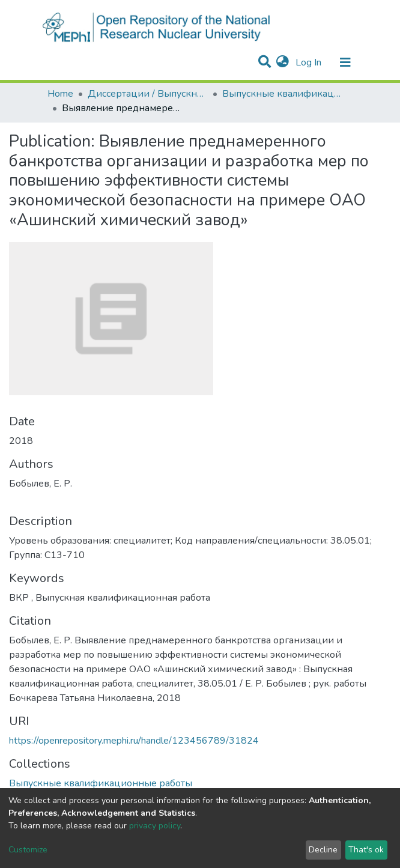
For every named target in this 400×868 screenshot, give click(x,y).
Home (60, 94)
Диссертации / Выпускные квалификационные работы (148, 94)
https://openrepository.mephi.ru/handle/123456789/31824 (134, 741)
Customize (28, 850)
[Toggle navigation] (345, 62)
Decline (323, 850)
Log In (310, 62)
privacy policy (155, 826)
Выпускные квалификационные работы (282, 94)
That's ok (366, 850)
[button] (283, 62)
